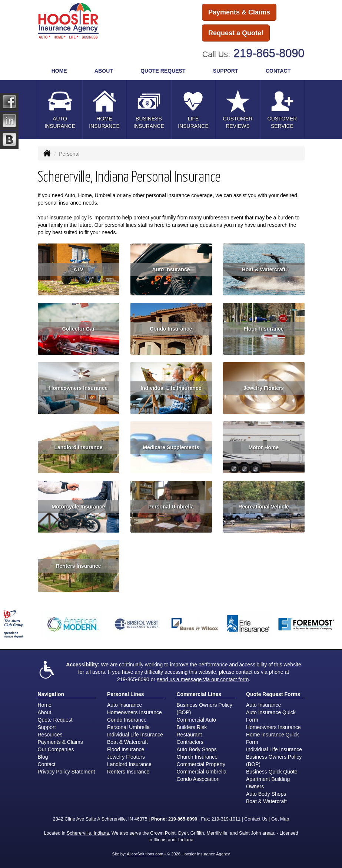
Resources (50, 735)
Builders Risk (192, 727)
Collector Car (79, 329)
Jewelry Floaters (264, 388)
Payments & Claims (239, 12)
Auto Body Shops (197, 749)
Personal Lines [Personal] (126, 694)
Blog (43, 757)
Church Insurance (197, 757)
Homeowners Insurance (79, 388)
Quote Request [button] (163, 71)
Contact (278, 71)
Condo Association (198, 779)
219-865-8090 (269, 53)
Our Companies (56, 749)
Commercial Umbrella (202, 772)
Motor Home (264, 447)
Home (59, 71)
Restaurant (189, 735)
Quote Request (55, 720)
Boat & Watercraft (264, 269)
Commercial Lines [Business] (199, 694)
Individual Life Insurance (171, 388)
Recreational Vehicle (263, 507)
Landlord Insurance (79, 447)
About (45, 712)
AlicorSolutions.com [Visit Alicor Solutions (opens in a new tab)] (145, 854)
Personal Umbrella (171, 507)
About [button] (104, 71)
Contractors (190, 742)
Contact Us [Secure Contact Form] (256, 819)
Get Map (280, 819)
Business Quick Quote (272, 772)
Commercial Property (201, 764)
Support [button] (226, 71)
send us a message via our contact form (203, 679)
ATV (78, 269)
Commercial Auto (197, 720)
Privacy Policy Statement (67, 772)
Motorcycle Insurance (79, 507)
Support (47, 727)
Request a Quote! (236, 33)
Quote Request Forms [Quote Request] (273, 694)
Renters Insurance (78, 566)
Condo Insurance (171, 329)
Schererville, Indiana (88, 833)
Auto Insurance (171, 269)
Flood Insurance (263, 329)
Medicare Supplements (171, 447)
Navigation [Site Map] (51, 694)
